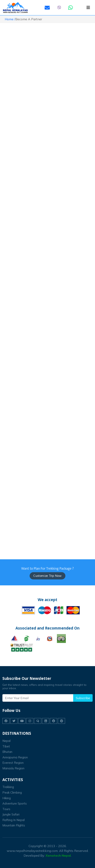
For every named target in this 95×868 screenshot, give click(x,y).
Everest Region (13, 763)
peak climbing (12, 793)
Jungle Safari (11, 814)
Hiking (7, 798)
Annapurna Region (15, 757)
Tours (6, 809)
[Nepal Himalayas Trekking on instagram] (30, 721)
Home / (10, 19)
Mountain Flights (14, 825)
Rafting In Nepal (13, 820)
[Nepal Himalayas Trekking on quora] (38, 721)
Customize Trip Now (47, 576)
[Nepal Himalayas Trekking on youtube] (22, 721)
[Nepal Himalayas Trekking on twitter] (14, 721)
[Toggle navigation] (88, 8)
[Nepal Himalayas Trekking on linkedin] (46, 721)
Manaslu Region (13, 768)
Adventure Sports (15, 803)
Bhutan (7, 752)
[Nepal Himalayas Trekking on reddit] (54, 721)
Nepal (6, 741)
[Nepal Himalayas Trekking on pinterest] (61, 721)
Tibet (6, 746)
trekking (8, 787)
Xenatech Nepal (58, 855)
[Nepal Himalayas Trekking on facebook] (6, 721)
